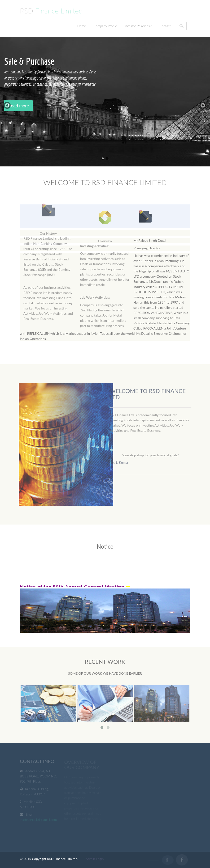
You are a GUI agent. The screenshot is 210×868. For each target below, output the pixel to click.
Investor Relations (138, 26)
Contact (165, 26)
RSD (51, 11)
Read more (18, 106)
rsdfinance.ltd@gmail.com (39, 820)
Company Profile (105, 26)
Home (81, 26)
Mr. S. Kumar (120, 462)
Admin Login (95, 859)
